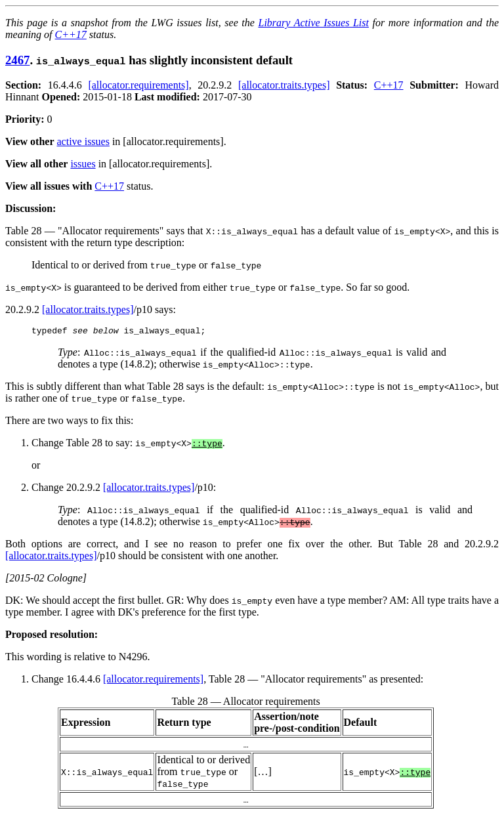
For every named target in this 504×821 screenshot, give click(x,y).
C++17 (71, 34)
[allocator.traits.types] (284, 85)
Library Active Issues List (313, 23)
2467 (17, 60)
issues (83, 164)
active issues (83, 141)
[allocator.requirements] (138, 85)
